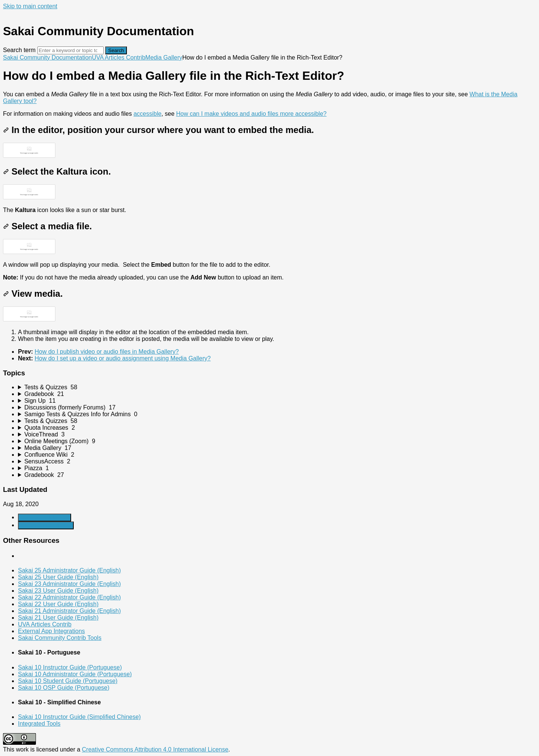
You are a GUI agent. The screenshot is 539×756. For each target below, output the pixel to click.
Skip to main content (30, 6)
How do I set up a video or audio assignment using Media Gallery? (122, 358)
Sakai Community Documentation (47, 58)
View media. (33, 294)
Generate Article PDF (45, 518)
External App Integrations (51, 631)
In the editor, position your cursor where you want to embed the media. (159, 130)
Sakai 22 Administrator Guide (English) (69, 597)
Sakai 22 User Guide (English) (58, 604)
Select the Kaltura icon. (57, 171)
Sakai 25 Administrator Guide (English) (69, 570)
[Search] (71, 50)
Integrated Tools (39, 724)
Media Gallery (164, 58)
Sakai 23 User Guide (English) (58, 591)
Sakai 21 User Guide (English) (58, 618)
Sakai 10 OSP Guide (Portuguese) (64, 688)
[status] (269, 104)
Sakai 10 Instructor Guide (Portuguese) (70, 667)
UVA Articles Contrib (118, 58)
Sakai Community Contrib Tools (60, 638)
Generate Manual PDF (46, 525)
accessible (148, 114)
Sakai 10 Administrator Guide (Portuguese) (75, 674)
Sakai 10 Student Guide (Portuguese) (68, 681)
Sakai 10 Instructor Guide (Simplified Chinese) (79, 717)
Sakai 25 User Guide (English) (58, 577)
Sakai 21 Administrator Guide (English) (69, 611)
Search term (19, 50)
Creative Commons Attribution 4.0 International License (155, 749)
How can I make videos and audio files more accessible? (251, 114)
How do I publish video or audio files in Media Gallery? (106, 352)
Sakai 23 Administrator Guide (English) (69, 584)
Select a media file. (47, 226)
